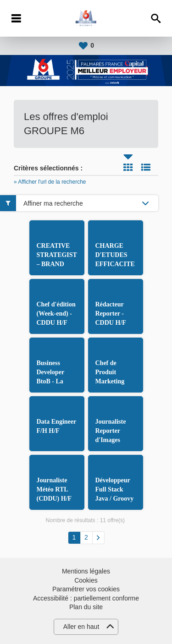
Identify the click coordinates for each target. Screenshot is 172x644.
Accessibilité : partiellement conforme (86, 598)
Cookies (86, 580)
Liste (146, 167)
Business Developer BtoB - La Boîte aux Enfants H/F (54, 381)
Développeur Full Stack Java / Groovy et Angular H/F (115, 499)
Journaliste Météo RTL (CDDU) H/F (54, 489)
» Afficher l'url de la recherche (50, 182)
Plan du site (86, 607)
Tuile (128, 167)
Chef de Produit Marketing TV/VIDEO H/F (111, 381)
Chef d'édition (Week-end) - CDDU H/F (56, 314)
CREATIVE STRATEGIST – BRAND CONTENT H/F (57, 264)
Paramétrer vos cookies (86, 589)
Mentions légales (86, 571)
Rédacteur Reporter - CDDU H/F (111, 314)
